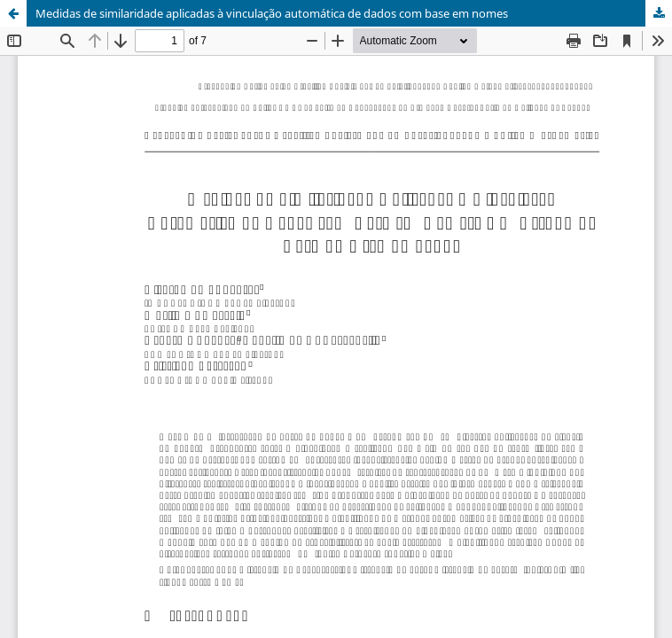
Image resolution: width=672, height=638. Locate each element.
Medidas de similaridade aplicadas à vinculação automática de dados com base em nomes (272, 13)
